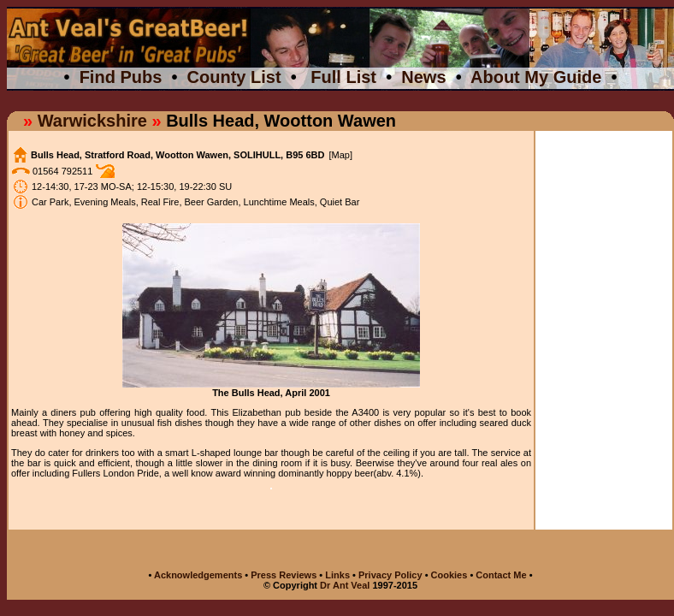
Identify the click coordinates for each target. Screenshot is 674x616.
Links (337, 575)
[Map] (340, 155)
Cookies (449, 575)
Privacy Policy (390, 575)
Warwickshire (92, 121)
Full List (343, 77)
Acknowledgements (198, 575)
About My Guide (536, 77)
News (423, 77)
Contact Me (502, 575)
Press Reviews (285, 575)
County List (234, 77)
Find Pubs (121, 77)
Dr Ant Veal (345, 585)
